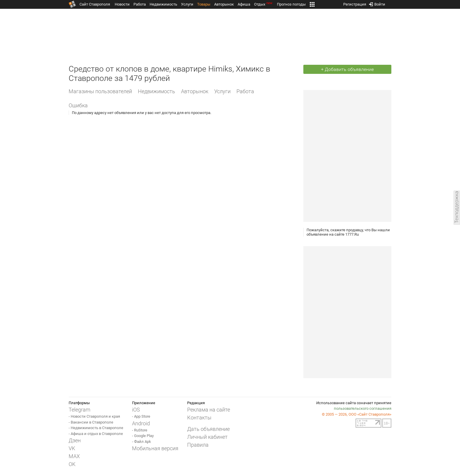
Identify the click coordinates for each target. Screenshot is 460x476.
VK (72, 448)
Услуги (187, 4)
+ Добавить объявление (347, 69)
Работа (140, 4)
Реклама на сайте (209, 410)
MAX (74, 456)
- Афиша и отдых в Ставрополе (96, 434)
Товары (204, 4)
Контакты (199, 418)
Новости (122, 4)
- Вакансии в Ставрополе (91, 422)
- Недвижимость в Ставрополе (96, 428)
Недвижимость (163, 4)
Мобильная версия (155, 448)
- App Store (141, 416)
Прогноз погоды (291, 4)
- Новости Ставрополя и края (94, 416)
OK (72, 464)
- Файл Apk (142, 442)
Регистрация (355, 3)
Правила (198, 445)
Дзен (75, 440)
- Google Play (143, 436)
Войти (377, 3)
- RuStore (140, 430)
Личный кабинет (207, 437)
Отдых (264, 4)
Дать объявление (208, 429)
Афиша (244, 4)
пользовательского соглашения (363, 408)
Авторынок (224, 4)
